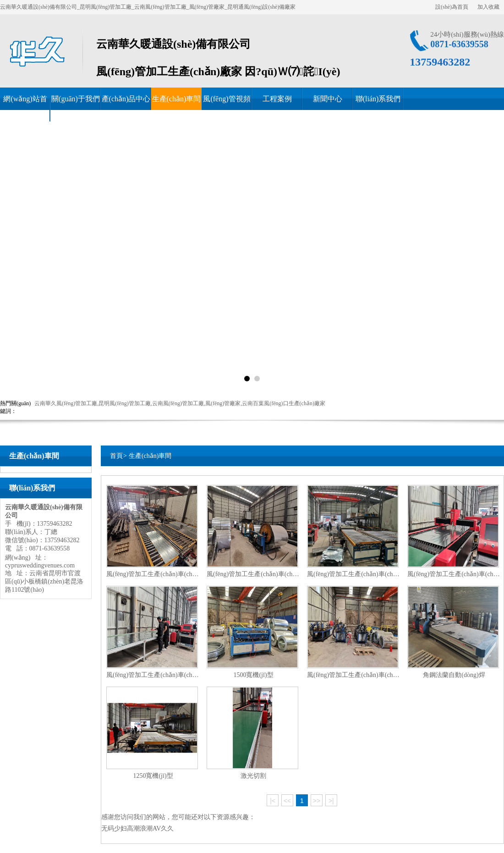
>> (317, 801)
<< (287, 801)
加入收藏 (488, 7)
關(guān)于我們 (76, 99)
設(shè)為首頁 (452, 7)
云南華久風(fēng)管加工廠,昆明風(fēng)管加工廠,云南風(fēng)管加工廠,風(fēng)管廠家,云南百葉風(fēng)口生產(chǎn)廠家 (180, 403)
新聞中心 (328, 99)
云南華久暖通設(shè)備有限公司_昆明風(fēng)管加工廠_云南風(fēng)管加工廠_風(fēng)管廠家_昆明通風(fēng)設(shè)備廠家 (148, 7)
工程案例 (277, 99)
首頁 (116, 456)
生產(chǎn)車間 (177, 99)
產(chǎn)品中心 (126, 99)
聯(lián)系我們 (378, 99)
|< (273, 801)
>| (331, 801)
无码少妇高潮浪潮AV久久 (137, 828)
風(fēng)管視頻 (227, 99)
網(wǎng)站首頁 (25, 110)
